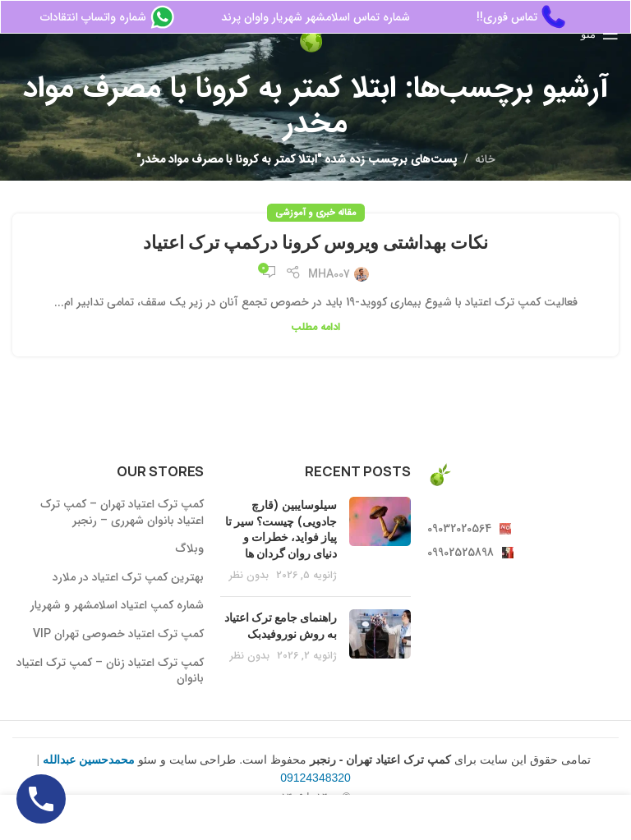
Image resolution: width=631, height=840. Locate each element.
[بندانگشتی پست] (380, 540)
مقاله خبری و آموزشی (316, 213)
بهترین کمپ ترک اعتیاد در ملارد (128, 578)
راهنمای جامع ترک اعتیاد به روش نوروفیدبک (281, 625)
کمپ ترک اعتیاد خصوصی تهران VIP (118, 635)
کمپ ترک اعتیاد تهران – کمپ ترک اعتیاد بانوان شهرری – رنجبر (122, 513)
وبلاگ (190, 549)
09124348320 (315, 778)
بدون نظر (249, 576)
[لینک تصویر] (440, 474)
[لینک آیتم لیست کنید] (523, 529)
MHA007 (329, 274)
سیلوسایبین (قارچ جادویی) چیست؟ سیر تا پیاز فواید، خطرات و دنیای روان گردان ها (281, 529)
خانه (485, 159)
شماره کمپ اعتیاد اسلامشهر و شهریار (117, 606)
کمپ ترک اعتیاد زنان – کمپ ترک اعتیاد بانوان (110, 671)
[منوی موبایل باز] (600, 34)
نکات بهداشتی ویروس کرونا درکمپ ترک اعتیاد (315, 242)
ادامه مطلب (315, 328)
